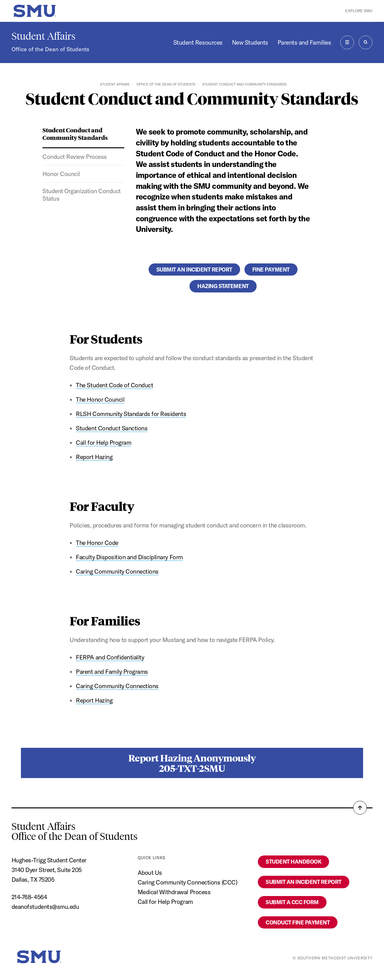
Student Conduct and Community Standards (75, 133)
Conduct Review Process (74, 157)
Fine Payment (271, 269)
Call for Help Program (103, 443)
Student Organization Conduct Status (81, 195)
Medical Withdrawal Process (174, 892)
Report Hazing (94, 457)
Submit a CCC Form (292, 902)
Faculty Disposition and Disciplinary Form (129, 557)
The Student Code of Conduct (114, 385)
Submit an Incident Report (194, 269)
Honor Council (61, 174)
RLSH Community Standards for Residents (131, 414)
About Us (150, 873)
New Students (250, 42)
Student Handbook (293, 862)
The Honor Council (100, 399)
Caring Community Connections (117, 571)
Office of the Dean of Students (50, 49)
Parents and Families (304, 42)
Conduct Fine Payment (298, 922)
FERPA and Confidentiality (110, 657)
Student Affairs (44, 36)
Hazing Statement (223, 286)
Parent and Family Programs (112, 672)
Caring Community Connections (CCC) (188, 882)
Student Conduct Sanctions (112, 428)
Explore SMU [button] (359, 11)
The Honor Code (97, 543)
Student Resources (198, 42)
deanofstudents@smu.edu (45, 907)
